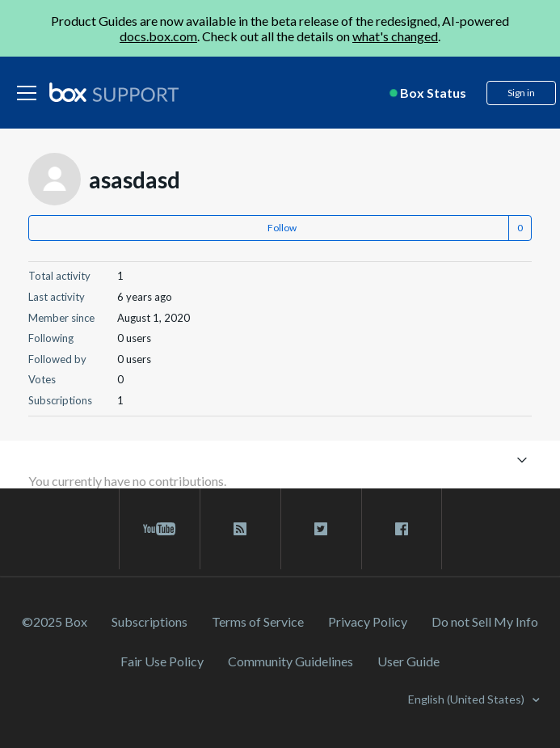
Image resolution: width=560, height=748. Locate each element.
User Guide (408, 661)
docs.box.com (158, 36)
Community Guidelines (291, 661)
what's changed (395, 36)
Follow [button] (282, 228)
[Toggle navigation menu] (522, 459)
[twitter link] (321, 529)
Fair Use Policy (162, 661)
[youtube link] (160, 529)
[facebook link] (402, 529)
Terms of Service (258, 621)
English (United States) (467, 699)
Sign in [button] (521, 93)
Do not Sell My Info (485, 621)
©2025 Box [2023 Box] (55, 621)
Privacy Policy (368, 621)
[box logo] (114, 92)
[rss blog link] (240, 529)
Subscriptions (149, 621)
